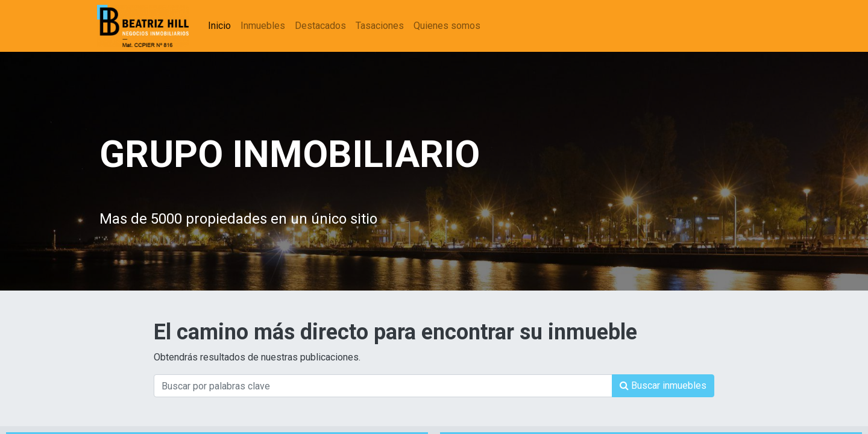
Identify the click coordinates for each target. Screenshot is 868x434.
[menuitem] (222, 26)
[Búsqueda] (663, 386)
